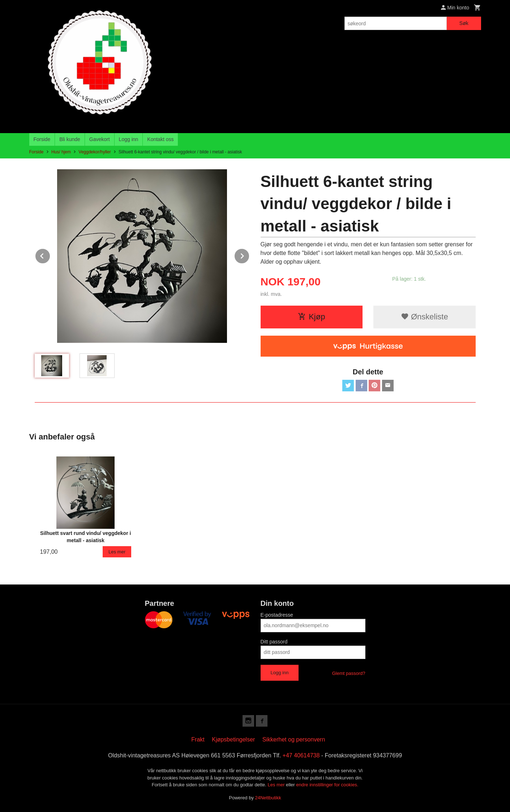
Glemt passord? (349, 673)
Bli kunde (70, 139)
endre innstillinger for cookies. (327, 785)
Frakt (198, 739)
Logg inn (129, 139)
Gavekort (100, 139)
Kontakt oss (160, 139)
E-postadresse (277, 615)
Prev (50, 255)
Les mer (277, 785)
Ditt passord (274, 642)
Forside (42, 139)
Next (249, 255)
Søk (464, 23)
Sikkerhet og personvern (294, 739)
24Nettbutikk (268, 798)
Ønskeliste (425, 317)
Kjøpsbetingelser (233, 739)
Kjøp (311, 317)
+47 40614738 (301, 755)
